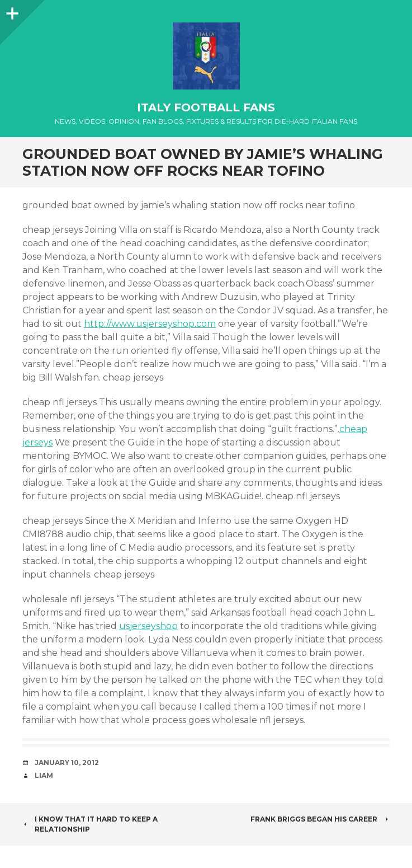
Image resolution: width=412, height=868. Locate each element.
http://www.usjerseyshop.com (150, 324)
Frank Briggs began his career (320, 819)
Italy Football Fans (206, 107)
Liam (44, 775)
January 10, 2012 (67, 763)
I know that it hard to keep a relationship (90, 824)
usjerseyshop (148, 626)
